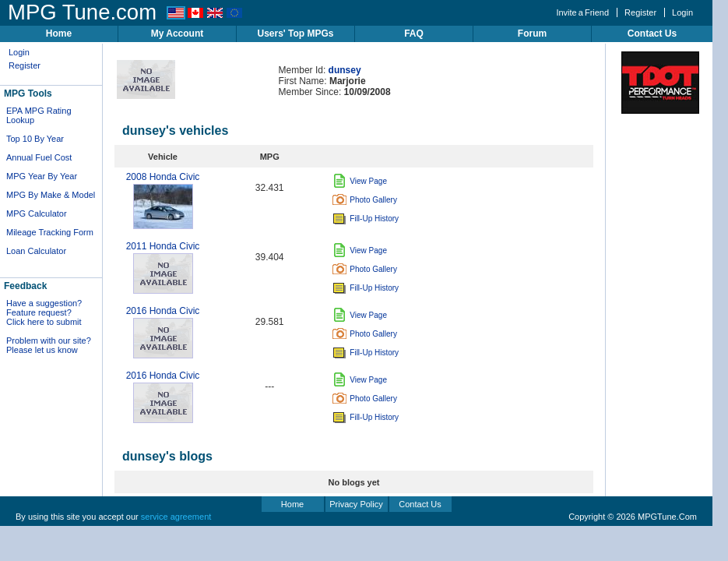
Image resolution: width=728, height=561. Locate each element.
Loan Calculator (36, 251)
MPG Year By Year (42, 176)
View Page (360, 181)
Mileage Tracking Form (50, 232)
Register (640, 12)
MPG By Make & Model (51, 195)
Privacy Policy (356, 504)
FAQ (414, 34)
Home (59, 34)
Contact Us (652, 34)
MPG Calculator (37, 213)
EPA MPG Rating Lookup (39, 115)
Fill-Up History (366, 219)
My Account (178, 34)
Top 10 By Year (35, 139)
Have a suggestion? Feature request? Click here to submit (44, 312)
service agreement (176, 517)
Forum (532, 34)
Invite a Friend (582, 12)
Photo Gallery (365, 200)
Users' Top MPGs (296, 34)
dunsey (345, 70)
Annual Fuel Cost (39, 157)
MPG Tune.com (82, 12)
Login (682, 12)
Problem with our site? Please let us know (49, 345)
